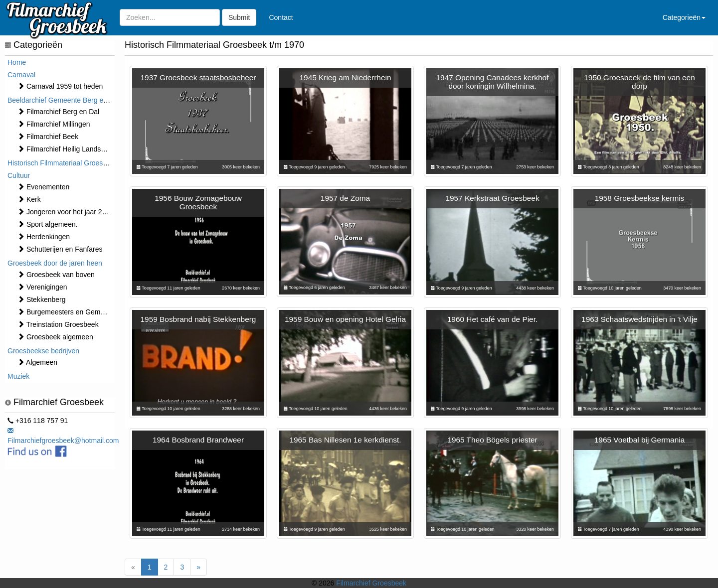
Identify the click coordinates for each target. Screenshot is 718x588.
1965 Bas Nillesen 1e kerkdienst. (345, 440)
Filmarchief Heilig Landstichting (70, 149)
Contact (281, 17)
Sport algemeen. (48, 224)
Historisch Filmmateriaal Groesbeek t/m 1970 (77, 163)
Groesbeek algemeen (55, 337)
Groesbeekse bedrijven (43, 351)
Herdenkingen (44, 237)
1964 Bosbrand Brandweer (198, 440)
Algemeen (37, 362)
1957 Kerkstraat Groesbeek (492, 198)
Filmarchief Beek (48, 137)
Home (17, 62)
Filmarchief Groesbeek (371, 583)
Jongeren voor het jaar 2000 (66, 212)
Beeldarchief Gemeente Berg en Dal (64, 100)
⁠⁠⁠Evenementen (43, 187)
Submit (239, 17)
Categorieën (684, 17)
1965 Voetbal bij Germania (639, 440)
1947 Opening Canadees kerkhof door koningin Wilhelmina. (493, 82)
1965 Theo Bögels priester (492, 440)
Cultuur (19, 175)
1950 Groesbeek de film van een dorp (639, 82)
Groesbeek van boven (56, 275)
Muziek (18, 376)
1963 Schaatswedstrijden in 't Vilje (639, 319)
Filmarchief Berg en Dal (58, 112)
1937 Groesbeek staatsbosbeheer (198, 77)
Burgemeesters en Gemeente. (69, 312)
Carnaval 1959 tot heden (60, 86)
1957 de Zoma (345, 198)
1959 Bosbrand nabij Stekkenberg (198, 319)
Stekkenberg (42, 299)
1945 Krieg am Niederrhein (346, 77)
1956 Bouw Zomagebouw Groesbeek (198, 202)
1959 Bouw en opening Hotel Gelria (345, 319)
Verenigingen (42, 287)
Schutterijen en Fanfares (60, 249)
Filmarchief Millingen (54, 124)
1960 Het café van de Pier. (492, 319)
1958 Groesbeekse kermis (640, 198)
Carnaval (21, 75)
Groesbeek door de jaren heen (55, 263)
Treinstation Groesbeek (58, 324)
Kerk (29, 199)
